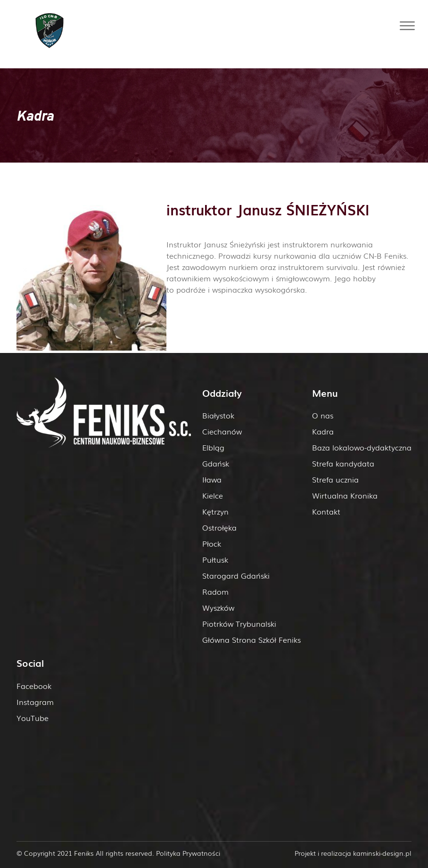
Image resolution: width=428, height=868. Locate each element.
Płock (212, 543)
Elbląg (213, 447)
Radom (215, 591)
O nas (323, 415)
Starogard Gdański (236, 575)
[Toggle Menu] (407, 26)
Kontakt (326, 511)
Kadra (323, 431)
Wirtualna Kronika (345, 495)
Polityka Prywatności (188, 853)
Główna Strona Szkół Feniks (251, 639)
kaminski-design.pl (382, 853)
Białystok (218, 415)
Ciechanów (222, 431)
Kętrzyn (215, 511)
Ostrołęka (219, 527)
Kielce (213, 495)
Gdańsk (216, 463)
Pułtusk (215, 559)
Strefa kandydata (343, 463)
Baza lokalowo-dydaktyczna (362, 447)
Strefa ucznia (335, 479)
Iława (212, 479)
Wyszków (218, 607)
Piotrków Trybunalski (239, 623)
